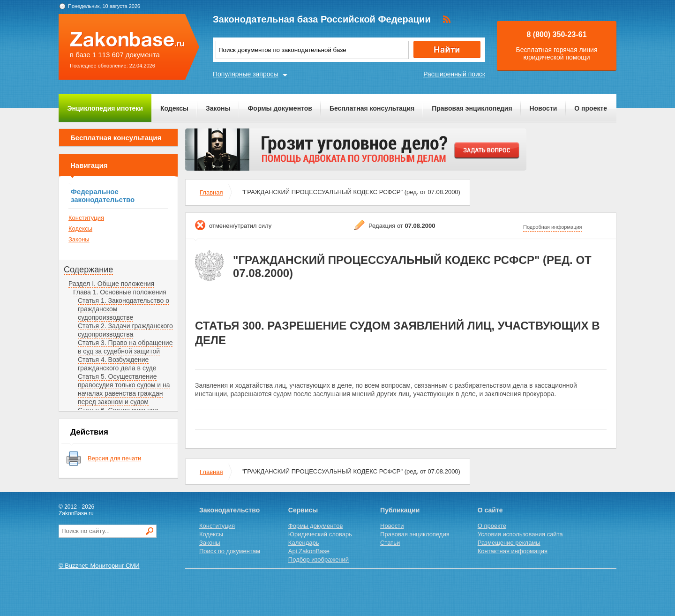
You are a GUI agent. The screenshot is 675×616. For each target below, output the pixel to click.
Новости (544, 108)
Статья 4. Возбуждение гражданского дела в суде (117, 364)
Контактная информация (513, 551)
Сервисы (303, 510)
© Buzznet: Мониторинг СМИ (99, 566)
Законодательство (229, 510)
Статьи (390, 543)
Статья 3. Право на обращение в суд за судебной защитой (125, 347)
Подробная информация (553, 227)
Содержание (88, 270)
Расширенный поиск (454, 74)
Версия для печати (114, 458)
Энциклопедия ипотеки (105, 108)
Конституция (86, 218)
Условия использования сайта (520, 534)
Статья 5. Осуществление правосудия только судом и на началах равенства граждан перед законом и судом (124, 389)
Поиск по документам (230, 551)
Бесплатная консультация (372, 108)
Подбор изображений (319, 560)
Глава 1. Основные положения (120, 292)
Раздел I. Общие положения (111, 284)
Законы (218, 108)
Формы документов (280, 108)
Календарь (304, 543)
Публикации (400, 510)
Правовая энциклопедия (472, 108)
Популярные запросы (246, 74)
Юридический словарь (320, 534)
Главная (211, 192)
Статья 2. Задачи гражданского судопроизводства (125, 330)
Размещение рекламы (509, 543)
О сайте (490, 510)
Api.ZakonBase (309, 551)
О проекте (591, 108)
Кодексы (174, 108)
